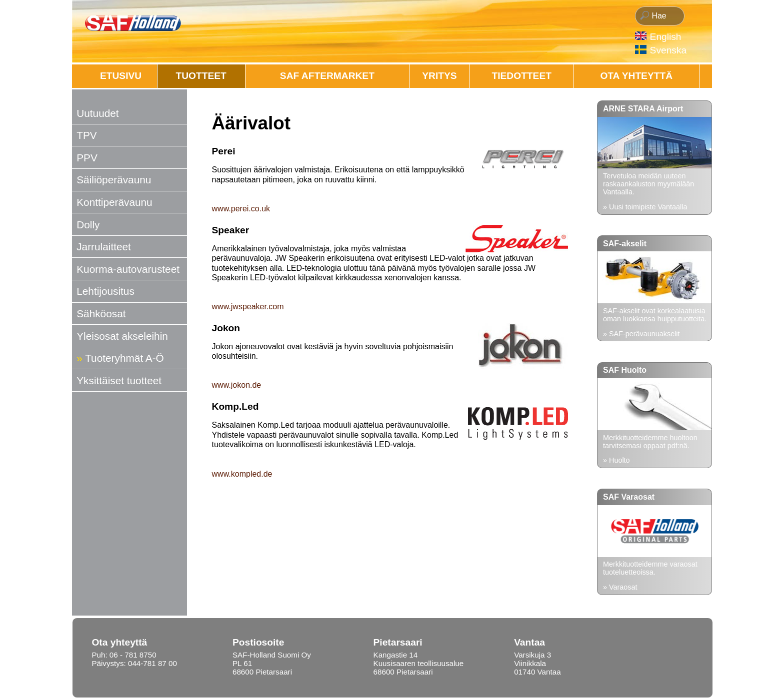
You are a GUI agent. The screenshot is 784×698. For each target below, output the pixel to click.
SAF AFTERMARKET (327, 76)
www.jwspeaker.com (248, 307)
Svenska (668, 50)
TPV (86, 135)
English (666, 37)
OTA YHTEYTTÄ (636, 76)
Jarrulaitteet (104, 247)
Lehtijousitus (105, 291)
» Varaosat (620, 587)
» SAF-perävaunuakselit (641, 334)
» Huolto (616, 460)
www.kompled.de (242, 474)
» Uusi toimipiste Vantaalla (645, 207)
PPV (87, 158)
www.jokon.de (237, 385)
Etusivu (121, 76)
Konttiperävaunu (114, 202)
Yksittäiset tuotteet (119, 380)
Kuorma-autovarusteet (128, 269)
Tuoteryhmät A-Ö (124, 358)
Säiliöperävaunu (114, 180)
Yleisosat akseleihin (122, 336)
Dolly (88, 225)
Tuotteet (201, 76)
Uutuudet (97, 113)
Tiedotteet (522, 76)
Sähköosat (101, 314)
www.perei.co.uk (241, 209)
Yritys (439, 76)
